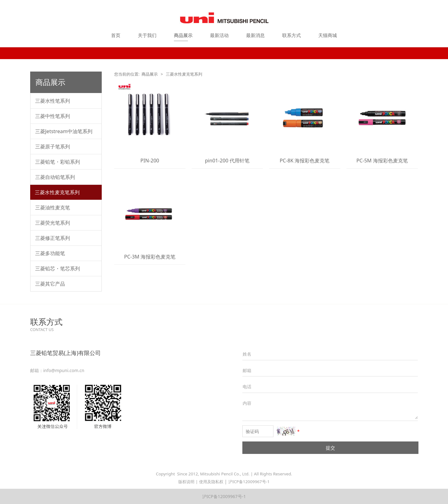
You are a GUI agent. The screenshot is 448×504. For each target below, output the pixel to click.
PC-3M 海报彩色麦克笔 (150, 257)
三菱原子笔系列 (53, 147)
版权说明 (186, 482)
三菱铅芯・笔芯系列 (58, 268)
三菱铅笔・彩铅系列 (58, 162)
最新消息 (255, 35)
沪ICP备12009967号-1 (249, 482)
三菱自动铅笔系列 (55, 177)
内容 (247, 403)
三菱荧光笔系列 (53, 223)
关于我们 (147, 35)
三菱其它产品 (50, 284)
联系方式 (292, 35)
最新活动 (219, 35)
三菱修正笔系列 (53, 238)
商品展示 (183, 35)
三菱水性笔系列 (53, 101)
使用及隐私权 (211, 482)
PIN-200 (150, 161)
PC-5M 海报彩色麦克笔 (382, 161)
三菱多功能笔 (50, 253)
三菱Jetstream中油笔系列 (64, 131)
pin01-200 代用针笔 (227, 161)
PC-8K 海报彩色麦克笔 (305, 161)
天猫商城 (328, 35)
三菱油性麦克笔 (53, 208)
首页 (116, 35)
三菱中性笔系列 (53, 116)
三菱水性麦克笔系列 (57, 192)
